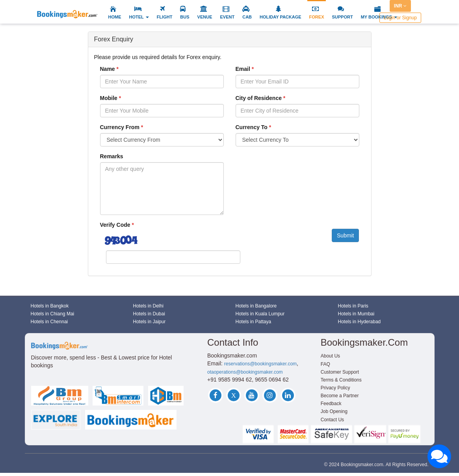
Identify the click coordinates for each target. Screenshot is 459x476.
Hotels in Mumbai (356, 314)
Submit (346, 235)
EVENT (228, 17)
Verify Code (115, 225)
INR (400, 6)
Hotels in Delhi (148, 306)
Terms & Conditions (341, 380)
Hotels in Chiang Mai (53, 314)
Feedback (331, 404)
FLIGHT (165, 17)
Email (243, 69)
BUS (185, 17)
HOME (115, 17)
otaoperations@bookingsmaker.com (245, 372)
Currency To (252, 127)
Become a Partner (340, 396)
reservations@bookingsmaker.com (260, 364)
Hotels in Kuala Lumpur (260, 314)
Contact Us (332, 420)
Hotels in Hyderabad (360, 322)
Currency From (120, 127)
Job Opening (334, 411)
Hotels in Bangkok (50, 306)
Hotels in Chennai (49, 322)
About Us (330, 356)
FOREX (317, 17)
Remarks (112, 156)
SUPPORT (342, 17)
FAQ (325, 364)
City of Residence (259, 98)
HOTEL (139, 17)
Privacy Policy (335, 388)
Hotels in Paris (353, 306)
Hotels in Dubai (149, 314)
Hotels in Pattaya (254, 322)
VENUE (205, 17)
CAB (247, 17)
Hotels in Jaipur (150, 322)
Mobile (109, 98)
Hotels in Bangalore (256, 306)
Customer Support (340, 372)
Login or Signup (400, 18)
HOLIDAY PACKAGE (281, 17)
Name (108, 69)
